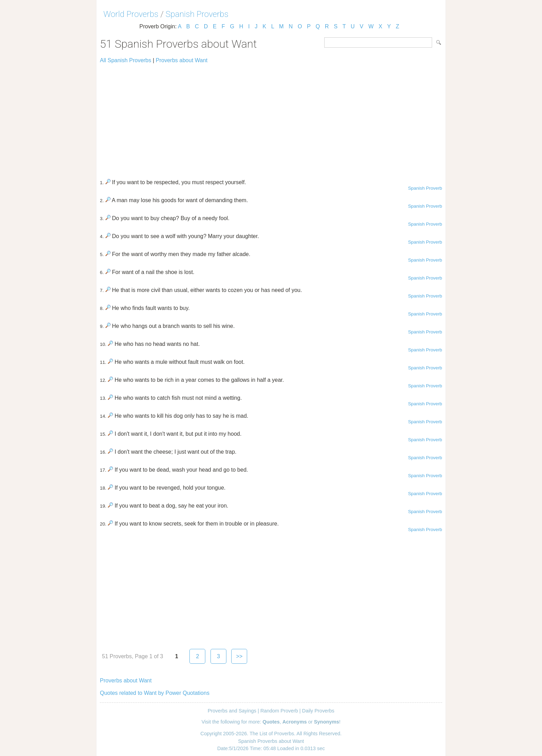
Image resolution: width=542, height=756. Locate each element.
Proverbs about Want (182, 60)
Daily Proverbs (318, 711)
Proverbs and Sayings (232, 711)
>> (239, 656)
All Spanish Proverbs (126, 60)
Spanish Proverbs (197, 14)
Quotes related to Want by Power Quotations (155, 693)
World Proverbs (131, 14)
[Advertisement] (271, 118)
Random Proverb (279, 711)
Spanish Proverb (425, 188)
